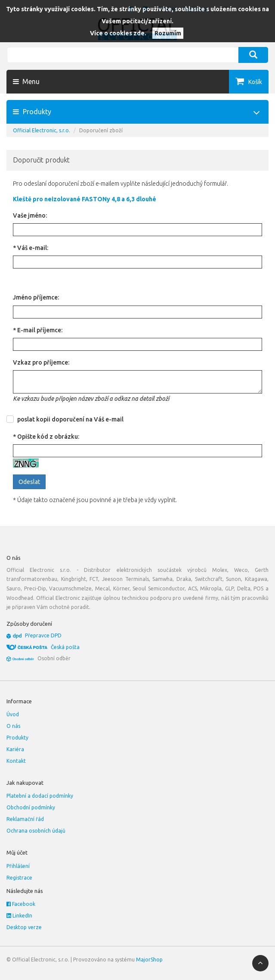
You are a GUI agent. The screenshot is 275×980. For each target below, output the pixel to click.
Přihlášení (18, 866)
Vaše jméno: (30, 215)
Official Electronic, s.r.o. (42, 130)
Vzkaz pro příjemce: (41, 362)
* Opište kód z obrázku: (46, 437)
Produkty (17, 738)
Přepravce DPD (43, 635)
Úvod (13, 714)
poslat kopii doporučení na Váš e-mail (70, 419)
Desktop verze (24, 927)
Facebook (21, 904)
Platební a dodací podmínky (40, 796)
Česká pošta (65, 647)
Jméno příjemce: (36, 297)
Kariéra (15, 749)
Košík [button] (255, 82)
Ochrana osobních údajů (36, 831)
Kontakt (16, 761)
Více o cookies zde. (118, 33)
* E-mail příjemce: (38, 330)
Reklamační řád (25, 819)
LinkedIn (19, 916)
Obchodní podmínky (31, 807)
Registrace (19, 878)
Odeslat (29, 482)
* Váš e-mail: (31, 248)
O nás (13, 726)
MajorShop (149, 960)
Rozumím (168, 33)
